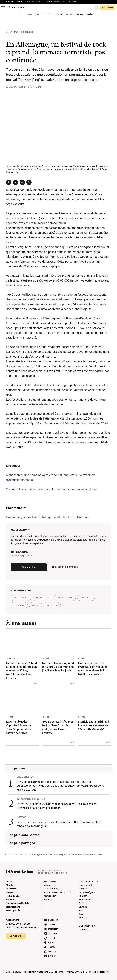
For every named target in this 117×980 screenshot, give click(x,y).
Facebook (53, 920)
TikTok (52, 938)
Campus (48, 899)
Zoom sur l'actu (51, 889)
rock (36, 605)
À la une (48, 885)
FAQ (81, 910)
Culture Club (50, 896)
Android (52, 947)
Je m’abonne (107, 7)
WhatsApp (53, 951)
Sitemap (83, 907)
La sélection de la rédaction (57, 892)
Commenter (29, 567)
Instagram (53, 929)
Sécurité (28, 32)
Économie (48, 14)
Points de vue (13, 896)
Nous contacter (86, 885)
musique (52, 605)
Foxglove (58, 972)
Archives (83, 918)
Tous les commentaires (65, 567)
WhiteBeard (42, 972)
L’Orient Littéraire (87, 926)
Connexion (97, 8)
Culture (59, 14)
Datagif (17, 972)
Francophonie (13, 910)
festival (19, 605)
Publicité (83, 896)
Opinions (69, 14)
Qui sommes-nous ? (88, 881)
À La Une (12, 32)
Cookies (83, 889)
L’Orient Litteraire (55, 2)
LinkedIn (52, 956)
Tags (81, 914)
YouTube (53, 933)
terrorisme (65, 598)
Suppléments (85, 899)
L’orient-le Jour (13, 2)
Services (80, 14)
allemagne (21, 598)
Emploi (82, 903)
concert (86, 598)
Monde (38, 14)
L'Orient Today (33, 2)
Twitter (52, 924)
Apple (51, 942)
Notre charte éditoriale (17, 903)
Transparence (13, 907)
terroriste (43, 598)
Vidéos (90, 14)
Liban (30, 14)
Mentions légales (87, 892)
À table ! (73, 2)
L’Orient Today (86, 929)
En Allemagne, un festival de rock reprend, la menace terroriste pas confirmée (65, 854)
